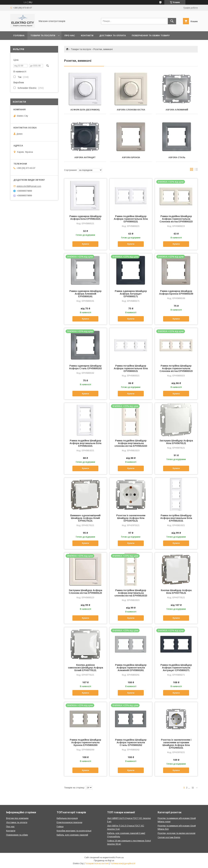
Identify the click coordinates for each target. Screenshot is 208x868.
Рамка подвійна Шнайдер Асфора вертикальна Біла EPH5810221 (85, 443)
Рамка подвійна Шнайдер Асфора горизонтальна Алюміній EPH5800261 (131, 668)
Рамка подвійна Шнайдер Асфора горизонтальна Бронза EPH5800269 (85, 742)
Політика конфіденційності (123, 864)
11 (193, 788)
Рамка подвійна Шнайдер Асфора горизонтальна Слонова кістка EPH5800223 (176, 219)
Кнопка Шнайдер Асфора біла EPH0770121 (176, 592)
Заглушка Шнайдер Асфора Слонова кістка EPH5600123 (85, 592)
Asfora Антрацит (85, 158)
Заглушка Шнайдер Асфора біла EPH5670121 (176, 442)
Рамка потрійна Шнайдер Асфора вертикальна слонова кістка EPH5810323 (131, 593)
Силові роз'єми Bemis (169, 837)
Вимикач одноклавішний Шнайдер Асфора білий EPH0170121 (85, 518)
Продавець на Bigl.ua (104, 861)
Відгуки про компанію (17, 818)
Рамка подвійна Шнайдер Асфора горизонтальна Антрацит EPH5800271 (176, 668)
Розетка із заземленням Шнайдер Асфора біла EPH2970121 (131, 518)
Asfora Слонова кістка (131, 110)
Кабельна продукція (67, 818)
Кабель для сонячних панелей (72, 835)
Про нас (70, 36)
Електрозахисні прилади (69, 822)
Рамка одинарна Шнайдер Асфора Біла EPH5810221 (85, 218)
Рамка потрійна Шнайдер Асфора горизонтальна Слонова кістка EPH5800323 (176, 368)
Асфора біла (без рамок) (85, 110)
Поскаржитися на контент (97, 864)
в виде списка (196, 170)
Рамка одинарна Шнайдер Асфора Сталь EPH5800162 (85, 367)
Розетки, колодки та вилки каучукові (177, 833)
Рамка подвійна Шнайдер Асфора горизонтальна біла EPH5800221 (131, 219)
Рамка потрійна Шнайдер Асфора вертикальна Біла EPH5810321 (176, 518)
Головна (19, 36)
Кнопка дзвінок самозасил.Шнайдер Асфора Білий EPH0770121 (85, 668)
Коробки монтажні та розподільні (74, 831)
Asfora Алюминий (177, 110)
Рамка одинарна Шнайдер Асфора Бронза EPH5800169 (176, 292)
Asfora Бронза (131, 158)
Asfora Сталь (177, 158)
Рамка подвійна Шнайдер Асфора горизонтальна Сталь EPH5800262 (131, 742)
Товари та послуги (43, 36)
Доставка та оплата (113, 36)
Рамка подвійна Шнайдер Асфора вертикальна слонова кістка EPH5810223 (131, 443)
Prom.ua (120, 858)
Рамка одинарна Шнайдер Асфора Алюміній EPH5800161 (85, 294)
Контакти (87, 36)
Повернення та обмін (17, 835)
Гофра (60, 827)
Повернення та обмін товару (151, 36)
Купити (85, 244)
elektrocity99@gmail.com (29, 186)
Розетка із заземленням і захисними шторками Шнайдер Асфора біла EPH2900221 (176, 744)
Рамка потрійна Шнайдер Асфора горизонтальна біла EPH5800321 (131, 368)
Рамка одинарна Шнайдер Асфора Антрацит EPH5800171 (131, 294)
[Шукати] (172, 21)
